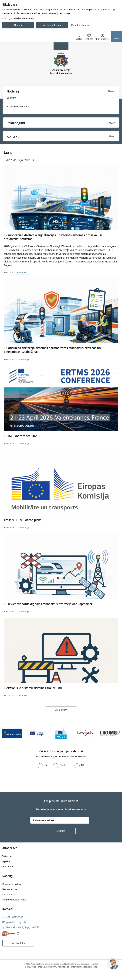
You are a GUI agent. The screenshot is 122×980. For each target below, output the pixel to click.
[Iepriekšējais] (6, 733)
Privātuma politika (12, 884)
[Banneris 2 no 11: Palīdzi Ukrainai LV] (12, 733)
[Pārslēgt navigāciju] (116, 37)
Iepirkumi (7, 861)
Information (24, 695)
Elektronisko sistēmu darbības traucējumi (33, 688)
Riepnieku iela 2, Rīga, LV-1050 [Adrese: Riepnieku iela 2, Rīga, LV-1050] (23, 927)
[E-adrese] (9, 933)
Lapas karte (9, 894)
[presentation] (27, 780)
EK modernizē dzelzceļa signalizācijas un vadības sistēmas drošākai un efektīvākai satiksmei (53, 237)
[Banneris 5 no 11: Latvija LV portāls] (85, 733)
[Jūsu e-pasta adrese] (60, 820)
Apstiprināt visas (52, 25)
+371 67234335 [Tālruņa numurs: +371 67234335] (15, 917)
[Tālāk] (116, 733)
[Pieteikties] (60, 831)
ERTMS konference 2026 (21, 436)
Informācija (22, 273)
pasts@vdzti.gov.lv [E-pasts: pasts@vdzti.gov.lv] (16, 922)
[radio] (42, 765)
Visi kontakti (18, 943)
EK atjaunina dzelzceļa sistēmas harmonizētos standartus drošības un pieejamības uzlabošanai (52, 350)
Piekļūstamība (10, 889)
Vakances (7, 856)
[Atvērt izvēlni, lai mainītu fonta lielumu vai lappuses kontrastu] (102, 37)
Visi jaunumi (61, 710)
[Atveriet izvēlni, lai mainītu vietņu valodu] (89, 37)
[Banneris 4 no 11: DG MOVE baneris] (61, 733)
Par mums (8, 867)
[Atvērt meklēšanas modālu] (79, 37)
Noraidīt (18, 25)
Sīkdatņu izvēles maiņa (14, 900)
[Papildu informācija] (18, 933)
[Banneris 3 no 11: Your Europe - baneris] (37, 733)
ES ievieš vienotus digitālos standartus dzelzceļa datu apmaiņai (48, 604)
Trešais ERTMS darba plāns (23, 520)
